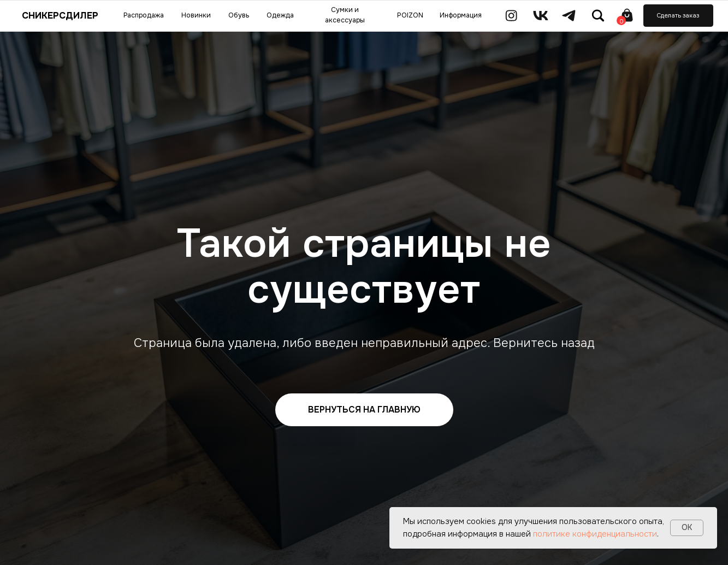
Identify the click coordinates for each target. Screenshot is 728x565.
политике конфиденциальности (595, 534)
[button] (678, 15)
